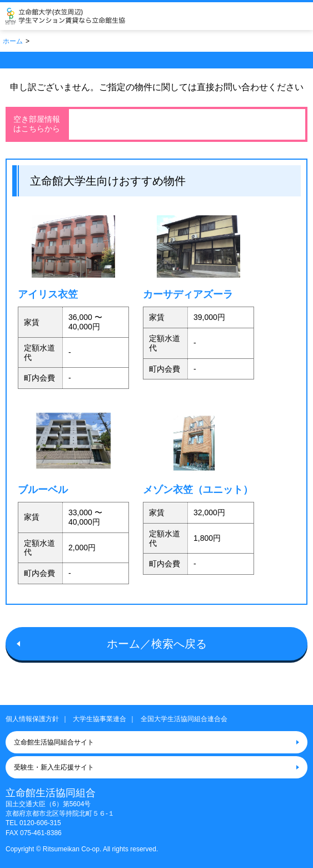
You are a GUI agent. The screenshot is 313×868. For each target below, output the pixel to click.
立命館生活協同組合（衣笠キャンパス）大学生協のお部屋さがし (81, 16)
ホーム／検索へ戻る (157, 644)
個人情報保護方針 (32, 719)
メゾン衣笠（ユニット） (198, 489)
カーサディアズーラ (188, 294)
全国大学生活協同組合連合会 (184, 719)
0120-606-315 (40, 823)
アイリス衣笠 (48, 294)
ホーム (13, 41)
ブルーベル (43, 489)
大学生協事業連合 (100, 719)
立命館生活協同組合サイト (54, 742)
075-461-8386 (41, 833)
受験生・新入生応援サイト (54, 767)
